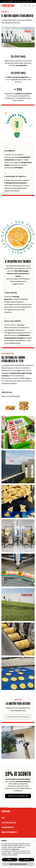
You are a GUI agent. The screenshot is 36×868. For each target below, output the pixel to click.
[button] (34, 841)
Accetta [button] (26, 860)
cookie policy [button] (15, 849)
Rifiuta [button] (10, 860)
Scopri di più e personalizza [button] (18, 864)
